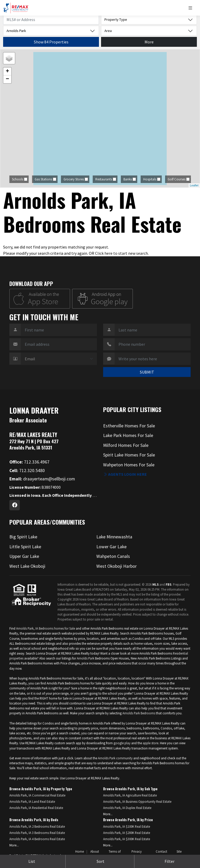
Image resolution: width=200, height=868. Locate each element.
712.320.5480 (27, 471)
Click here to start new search (121, 253)
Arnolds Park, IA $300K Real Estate (127, 839)
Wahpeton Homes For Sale (129, 465)
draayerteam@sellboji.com (42, 479)
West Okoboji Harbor (117, 566)
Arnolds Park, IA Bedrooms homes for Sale (46, 628)
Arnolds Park (86, 658)
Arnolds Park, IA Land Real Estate (32, 801)
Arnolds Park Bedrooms (139, 713)
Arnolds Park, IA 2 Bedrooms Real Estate (37, 826)
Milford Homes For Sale (126, 445)
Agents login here (125, 474)
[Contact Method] (59, 359)
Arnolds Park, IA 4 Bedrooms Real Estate (37, 839)
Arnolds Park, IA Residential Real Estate (36, 808)
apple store (151, 743)
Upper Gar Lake (24, 556)
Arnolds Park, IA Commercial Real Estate (37, 795)
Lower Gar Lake (111, 547)
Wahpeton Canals (113, 556)
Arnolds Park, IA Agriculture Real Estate (130, 795)
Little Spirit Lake (25, 547)
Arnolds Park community (115, 758)
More (149, 42)
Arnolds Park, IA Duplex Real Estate (127, 808)
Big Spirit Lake (23, 537)
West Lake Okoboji (27, 566)
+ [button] (7, 71)
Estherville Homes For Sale (129, 426)
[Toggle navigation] (192, 8)
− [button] (7, 79)
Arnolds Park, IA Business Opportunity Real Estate (137, 801)
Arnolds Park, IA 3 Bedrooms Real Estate (37, 833)
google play (122, 743)
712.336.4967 (29, 462)
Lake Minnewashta (114, 537)
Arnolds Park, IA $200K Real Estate (127, 833)
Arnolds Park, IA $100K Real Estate (127, 826)
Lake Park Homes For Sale (128, 435)
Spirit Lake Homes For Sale (129, 455)
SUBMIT (147, 372)
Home (80, 851)
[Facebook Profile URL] (15, 505)
